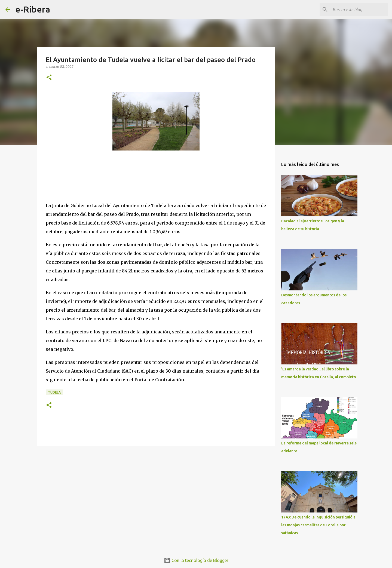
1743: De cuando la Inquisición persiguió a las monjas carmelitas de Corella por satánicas (318, 525)
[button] (49, 78)
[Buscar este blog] (359, 10)
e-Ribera (33, 9)
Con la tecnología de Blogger (196, 560)
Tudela (54, 392)
